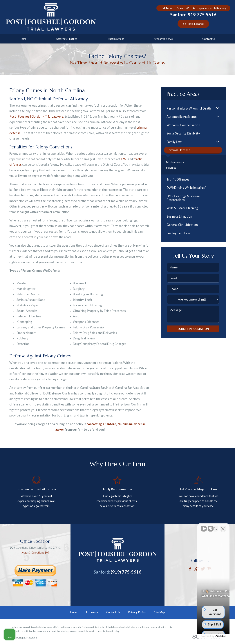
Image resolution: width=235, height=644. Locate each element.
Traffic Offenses (178, 179)
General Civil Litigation (182, 225)
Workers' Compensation (183, 125)
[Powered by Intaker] (204, 636)
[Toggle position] (215, 527)
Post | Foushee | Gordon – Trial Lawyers (36, 117)
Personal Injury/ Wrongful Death (189, 108)
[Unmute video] (170, 527)
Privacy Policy (137, 612)
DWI (124, 159)
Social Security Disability (183, 133)
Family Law (174, 142)
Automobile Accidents (182, 117)
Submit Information (193, 329)
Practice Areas (115, 39)
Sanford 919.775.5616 (193, 15)
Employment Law (178, 233)
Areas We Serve (163, 39)
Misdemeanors (175, 162)
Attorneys (92, 612)
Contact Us (209, 39)
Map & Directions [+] (35, 553)
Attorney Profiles (67, 39)
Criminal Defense (178, 150)
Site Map (159, 612)
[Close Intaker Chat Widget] (223, 527)
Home (23, 39)
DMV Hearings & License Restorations (183, 198)
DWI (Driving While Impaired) (186, 188)
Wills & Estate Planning (182, 208)
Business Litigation (179, 217)
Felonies (171, 168)
